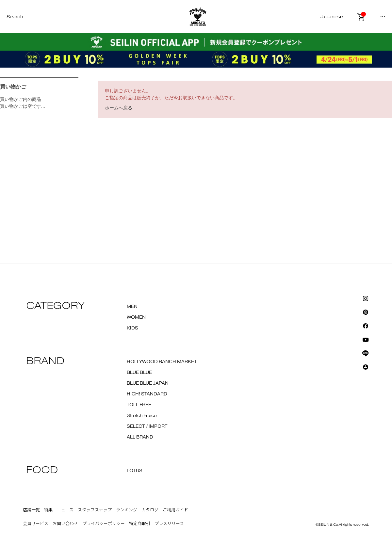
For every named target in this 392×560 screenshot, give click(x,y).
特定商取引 (140, 524)
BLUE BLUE (139, 373)
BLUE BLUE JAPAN (148, 383)
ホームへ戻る (119, 108)
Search (15, 17)
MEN (132, 307)
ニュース (65, 510)
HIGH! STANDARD (147, 394)
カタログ (150, 510)
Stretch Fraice (142, 416)
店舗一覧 (31, 510)
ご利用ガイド (175, 510)
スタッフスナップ (95, 510)
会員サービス (36, 524)
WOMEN (136, 317)
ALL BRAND (140, 437)
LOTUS (135, 471)
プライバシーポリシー (104, 524)
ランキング (127, 510)
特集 (48, 510)
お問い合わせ (65, 524)
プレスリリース (169, 524)
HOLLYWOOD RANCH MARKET (162, 362)
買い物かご (13, 87)
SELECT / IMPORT (147, 426)
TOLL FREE (139, 405)
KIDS (132, 328)
